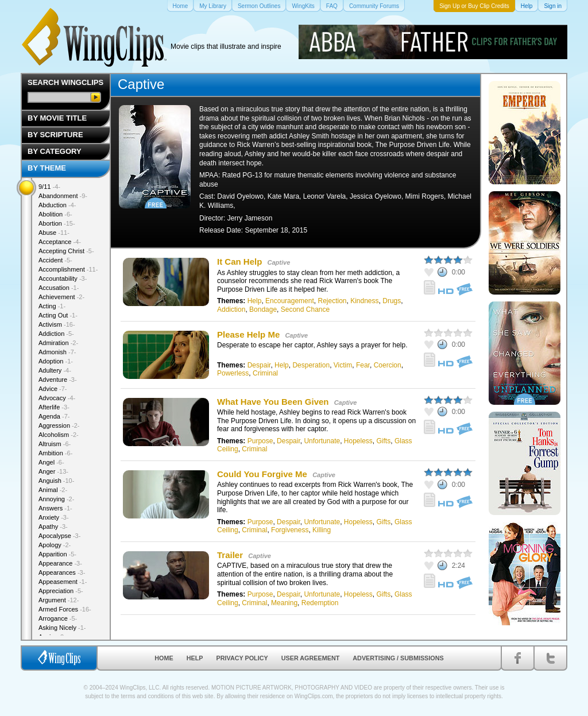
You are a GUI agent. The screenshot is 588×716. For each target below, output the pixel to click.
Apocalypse (59, 536)
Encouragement (290, 301)
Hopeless (358, 441)
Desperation (311, 365)
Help (255, 301)
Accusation (59, 288)
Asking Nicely (62, 628)
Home (164, 658)
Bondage (263, 309)
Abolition (55, 214)
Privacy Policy (242, 658)
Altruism (55, 444)
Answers (55, 508)
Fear (363, 365)
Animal (53, 490)
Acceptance (60, 242)
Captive (279, 262)
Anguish (56, 481)
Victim (343, 365)
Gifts (384, 441)
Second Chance (305, 309)
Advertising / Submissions (398, 658)
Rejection (332, 301)
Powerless (233, 373)
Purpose (260, 441)
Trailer (230, 555)
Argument (59, 600)
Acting (52, 306)
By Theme (47, 168)
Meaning (284, 603)
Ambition (55, 453)
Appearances (62, 572)
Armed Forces (65, 609)
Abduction (57, 205)
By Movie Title (57, 118)
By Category (55, 151)
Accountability (63, 278)
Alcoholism (59, 435)
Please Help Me (248, 334)
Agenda (54, 416)
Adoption (56, 361)
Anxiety (54, 517)
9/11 (49, 187)
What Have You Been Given (273, 402)
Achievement (61, 297)
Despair (259, 365)
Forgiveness (290, 530)
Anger (53, 471)
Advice (53, 389)
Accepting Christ (66, 251)
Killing (322, 530)
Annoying (56, 499)
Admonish (57, 352)
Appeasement (63, 582)
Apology (55, 545)
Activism (57, 324)
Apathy (53, 527)
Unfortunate (322, 441)
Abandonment (63, 196)
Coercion (388, 365)
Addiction (231, 309)
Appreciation (61, 591)
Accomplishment (68, 269)
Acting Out (58, 315)
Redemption (320, 603)
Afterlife (54, 407)
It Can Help (239, 262)
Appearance (60, 563)
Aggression (59, 425)
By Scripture (55, 135)
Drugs (392, 301)
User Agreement (311, 658)
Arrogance (58, 618)
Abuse (54, 233)
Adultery (55, 370)
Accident (55, 260)
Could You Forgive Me (262, 474)
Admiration (58, 343)
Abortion (57, 223)
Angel (51, 462)
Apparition (57, 554)
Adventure (58, 380)
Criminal (265, 373)
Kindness (364, 301)
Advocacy (57, 398)
